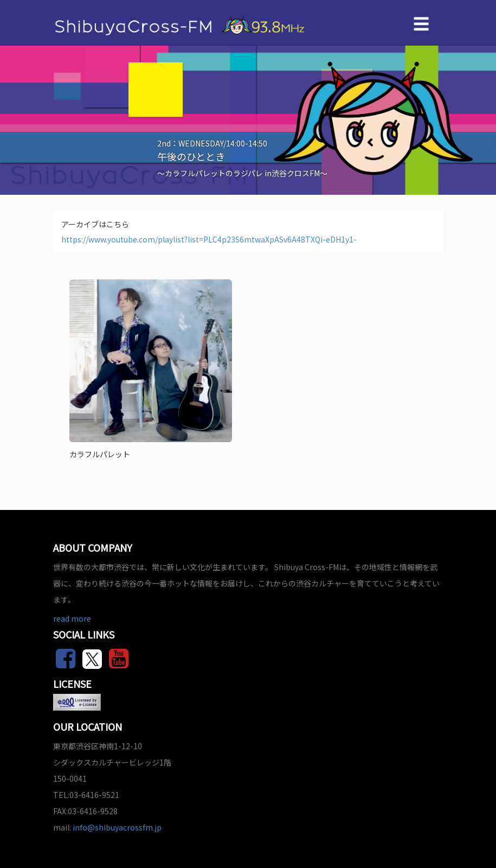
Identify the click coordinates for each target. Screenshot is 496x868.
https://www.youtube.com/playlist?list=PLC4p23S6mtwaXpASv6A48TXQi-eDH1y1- (209, 239)
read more (72, 618)
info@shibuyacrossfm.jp (117, 827)
